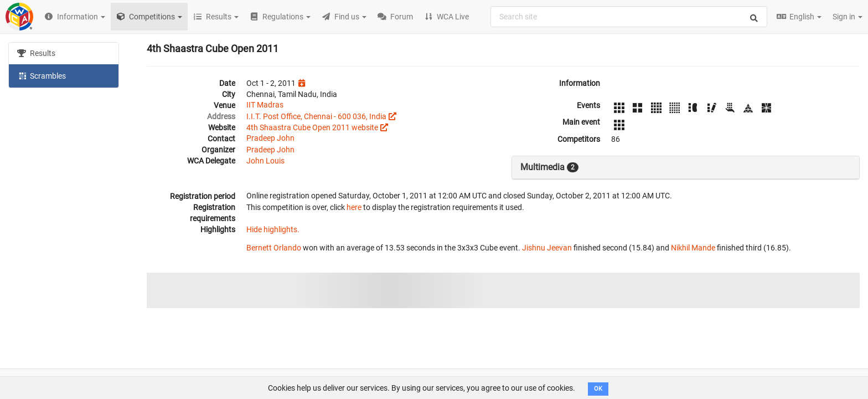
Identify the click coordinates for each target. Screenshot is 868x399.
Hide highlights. (273, 229)
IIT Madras (265, 105)
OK (598, 389)
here (354, 207)
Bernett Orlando (274, 248)
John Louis (265, 161)
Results (36, 53)
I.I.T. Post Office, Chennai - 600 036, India (316, 116)
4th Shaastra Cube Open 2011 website (312, 127)
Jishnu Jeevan (547, 248)
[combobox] (629, 17)
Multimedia (549, 167)
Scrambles (42, 75)
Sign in (848, 17)
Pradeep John (270, 138)
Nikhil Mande (693, 248)
